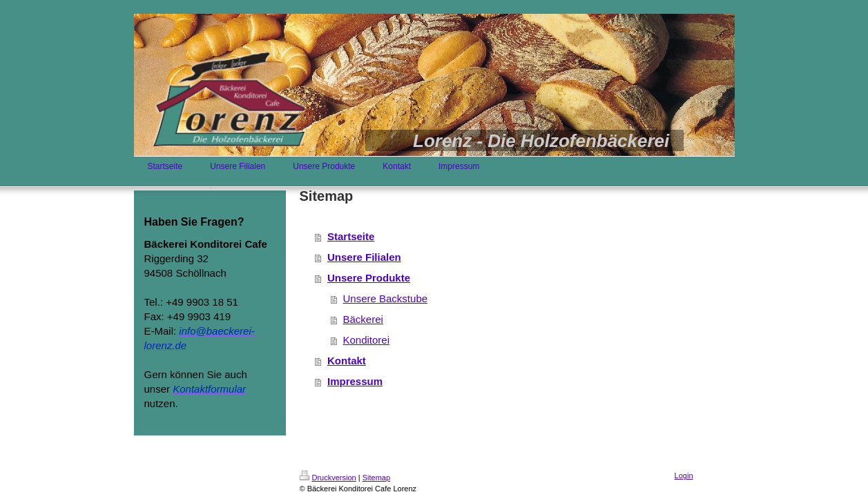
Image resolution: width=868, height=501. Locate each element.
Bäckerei (363, 319)
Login (684, 475)
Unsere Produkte (369, 278)
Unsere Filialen (364, 257)
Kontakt (347, 361)
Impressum (355, 381)
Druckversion (328, 478)
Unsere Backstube (386, 298)
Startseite (351, 236)
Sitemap (376, 478)
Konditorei (367, 340)
